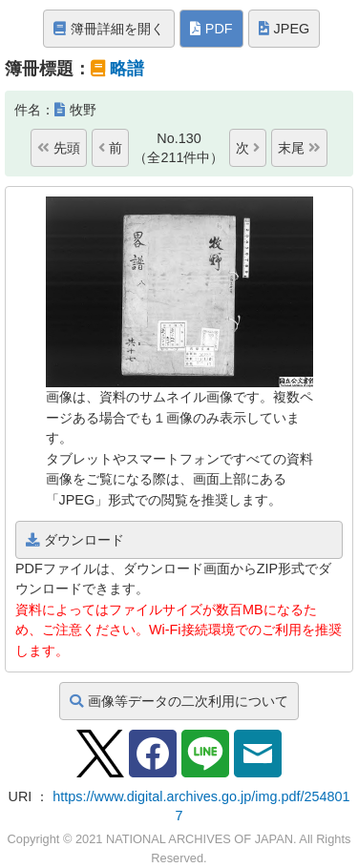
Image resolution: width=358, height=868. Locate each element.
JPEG (284, 29)
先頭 (59, 148)
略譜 (127, 69)
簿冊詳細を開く (109, 29)
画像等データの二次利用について (179, 701)
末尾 (299, 148)
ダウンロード (75, 540)
